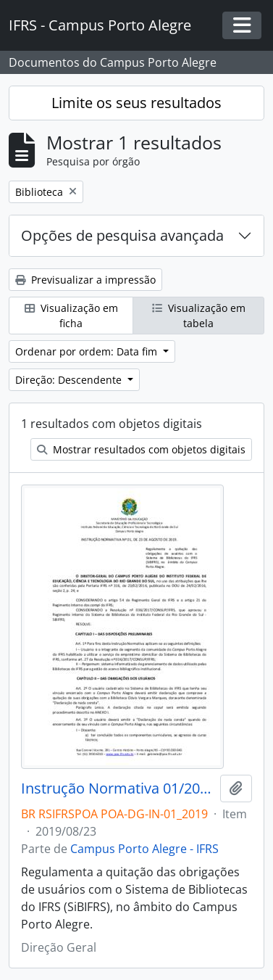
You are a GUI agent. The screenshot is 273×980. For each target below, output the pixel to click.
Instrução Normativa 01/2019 (118, 788)
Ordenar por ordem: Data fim (88, 351)
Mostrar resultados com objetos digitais (141, 449)
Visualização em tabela (199, 316)
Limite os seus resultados (136, 103)
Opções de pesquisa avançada (122, 235)
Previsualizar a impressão (85, 280)
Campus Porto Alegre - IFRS (144, 849)
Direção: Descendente (70, 380)
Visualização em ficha (71, 316)
